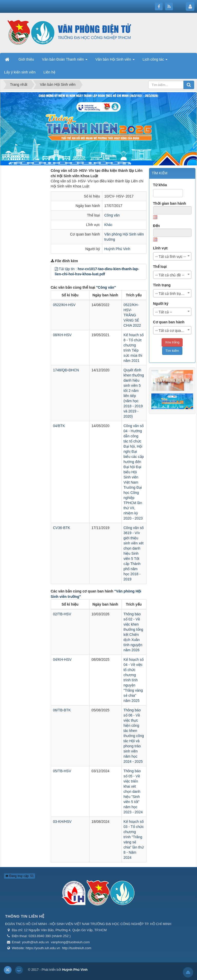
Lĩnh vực (161, 248)
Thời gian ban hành (170, 203)
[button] (56, 269)
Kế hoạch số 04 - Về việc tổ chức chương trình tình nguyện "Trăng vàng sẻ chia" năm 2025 (134, 680)
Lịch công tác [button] (155, 61)
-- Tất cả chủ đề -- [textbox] (170, 275)
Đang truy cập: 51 (19, 876)
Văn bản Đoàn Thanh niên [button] (65, 61)
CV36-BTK (62, 528)
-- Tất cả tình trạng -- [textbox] (172, 294)
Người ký (161, 304)
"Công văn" (106, 287)
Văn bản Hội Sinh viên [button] (115, 61)
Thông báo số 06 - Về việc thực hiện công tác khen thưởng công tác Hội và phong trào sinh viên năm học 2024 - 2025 (134, 736)
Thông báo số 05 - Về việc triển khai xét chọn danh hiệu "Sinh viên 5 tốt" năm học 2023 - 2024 (133, 791)
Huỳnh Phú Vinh (117, 249)
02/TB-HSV (62, 614)
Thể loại (160, 267)
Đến (157, 226)
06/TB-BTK (62, 710)
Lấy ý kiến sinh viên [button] (20, 72)
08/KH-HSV (62, 335)
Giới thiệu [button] (26, 59)
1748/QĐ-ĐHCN (66, 370)
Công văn (112, 215)
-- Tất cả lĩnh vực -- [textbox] (171, 257)
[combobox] (172, 256)
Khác (109, 225)
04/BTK (59, 426)
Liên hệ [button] (50, 72)
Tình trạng (162, 285)
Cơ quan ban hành (169, 322)
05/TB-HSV (62, 771)
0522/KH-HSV (64, 305)
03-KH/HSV (62, 822)
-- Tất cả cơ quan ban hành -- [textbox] (173, 331)
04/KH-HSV (62, 659)
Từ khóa (160, 185)
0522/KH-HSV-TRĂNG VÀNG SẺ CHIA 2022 (132, 315)
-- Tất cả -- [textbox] (164, 312)
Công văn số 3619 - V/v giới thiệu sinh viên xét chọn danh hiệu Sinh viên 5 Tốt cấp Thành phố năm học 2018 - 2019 (134, 553)
